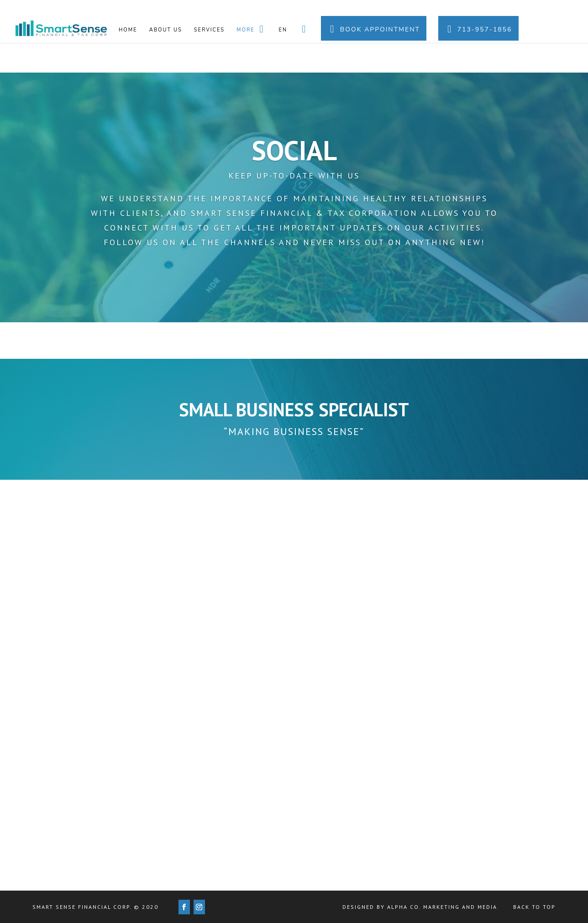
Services (209, 30)
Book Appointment (374, 29)
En (283, 30)
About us (166, 30)
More (252, 29)
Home (128, 30)
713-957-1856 (478, 29)
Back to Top (534, 907)
